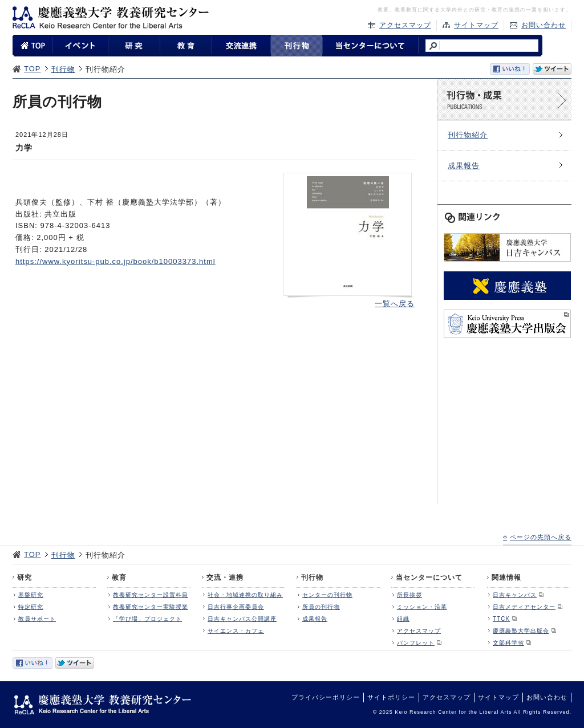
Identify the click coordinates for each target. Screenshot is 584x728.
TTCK (501, 619)
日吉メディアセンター (524, 607)
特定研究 (31, 607)
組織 (403, 619)
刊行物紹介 (468, 135)
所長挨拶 (409, 595)
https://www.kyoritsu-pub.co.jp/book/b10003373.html (115, 261)
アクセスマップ (405, 25)
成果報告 (464, 166)
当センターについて (429, 577)
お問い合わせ (544, 25)
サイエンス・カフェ (236, 631)
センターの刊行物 (327, 595)
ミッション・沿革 (422, 607)
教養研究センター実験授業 (151, 607)
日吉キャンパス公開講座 (242, 619)
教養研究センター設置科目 (151, 595)
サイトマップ (476, 25)
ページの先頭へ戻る (541, 537)
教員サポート (37, 619)
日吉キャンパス (515, 595)
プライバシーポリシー (326, 697)
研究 (25, 577)
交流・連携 (225, 577)
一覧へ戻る (395, 304)
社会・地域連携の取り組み (245, 595)
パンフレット (416, 643)
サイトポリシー (391, 697)
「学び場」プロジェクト (147, 619)
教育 (119, 577)
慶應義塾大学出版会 (521, 631)
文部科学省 (508, 643)
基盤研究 (31, 595)
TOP (33, 69)
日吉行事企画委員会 (236, 607)
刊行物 (63, 69)
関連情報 (506, 577)
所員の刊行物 (321, 607)
